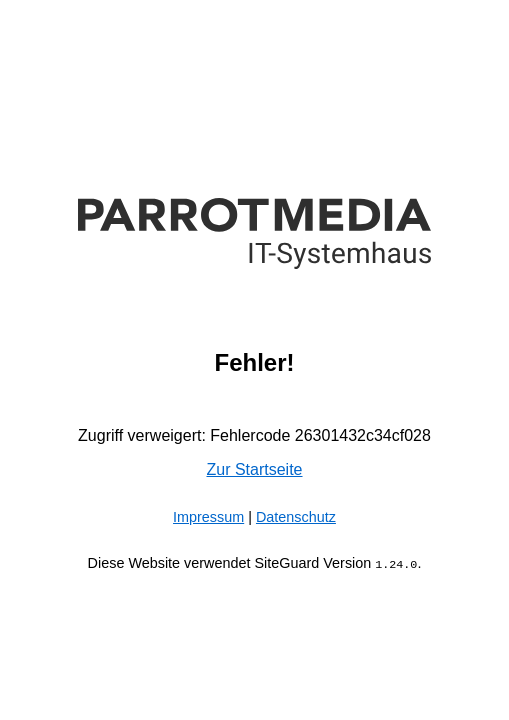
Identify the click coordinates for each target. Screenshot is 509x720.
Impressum (208, 517)
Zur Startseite (254, 469)
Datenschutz (296, 517)
